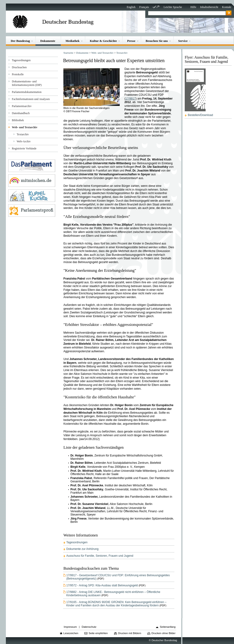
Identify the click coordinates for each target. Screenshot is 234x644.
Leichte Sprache (173, 7)
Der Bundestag (20, 41)
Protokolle (18, 74)
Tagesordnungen (21, 60)
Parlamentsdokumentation (27, 92)
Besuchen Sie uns (157, 41)
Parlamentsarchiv (22, 106)
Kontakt (227, 7)
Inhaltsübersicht (209, 7)
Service (183, 41)
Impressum (70, 627)
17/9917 (130, 99)
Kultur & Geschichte (103, 41)
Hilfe (193, 7)
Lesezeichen (71, 633)
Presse (131, 41)
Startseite (68, 53)
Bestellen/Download (200, 115)
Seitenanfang (168, 627)
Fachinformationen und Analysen (31, 99)
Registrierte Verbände (24, 148)
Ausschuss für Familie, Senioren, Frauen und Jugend (100, 556)
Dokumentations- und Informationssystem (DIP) (27, 83)
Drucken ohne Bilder (163, 633)
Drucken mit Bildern (130, 633)
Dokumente (48, 41)
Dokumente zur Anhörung (82, 549)
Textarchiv (23, 134)
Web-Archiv (24, 141)
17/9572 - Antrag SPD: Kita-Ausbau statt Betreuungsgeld (102, 585)
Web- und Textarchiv (25, 127)
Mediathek (73, 41)
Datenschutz (89, 627)
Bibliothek (18, 120)
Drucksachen (19, 67)
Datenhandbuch (21, 113)
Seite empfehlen (98, 633)
